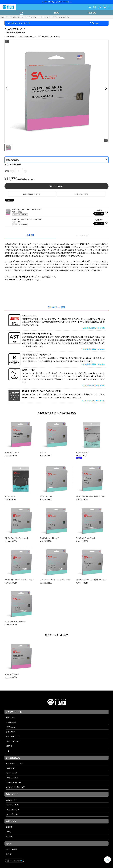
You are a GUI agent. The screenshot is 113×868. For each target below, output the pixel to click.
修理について (10, 732)
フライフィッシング (15, 17)
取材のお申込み (11, 849)
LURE (57, 13)
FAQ (7, 751)
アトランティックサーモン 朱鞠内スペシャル (91, 496)
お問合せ (9, 746)
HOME (3, 17)
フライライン (44, 17)
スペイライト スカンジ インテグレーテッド (19, 580)
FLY (21, 13)
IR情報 (8, 832)
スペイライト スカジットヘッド (15, 621)
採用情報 (9, 836)
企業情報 (9, 827)
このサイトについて (12, 778)
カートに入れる (56, 186)
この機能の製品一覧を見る (94, 328)
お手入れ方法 (10, 727)
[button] (7, 88)
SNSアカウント (11, 800)
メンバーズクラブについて (15, 763)
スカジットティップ (82, 452)
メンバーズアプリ (12, 773)
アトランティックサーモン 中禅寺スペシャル (91, 580)
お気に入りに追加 (81, 194)
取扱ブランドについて (13, 741)
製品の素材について (13, 737)
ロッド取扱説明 (11, 722)
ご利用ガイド (10, 768)
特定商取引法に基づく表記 (15, 787)
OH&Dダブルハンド (12, 452)
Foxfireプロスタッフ (13, 814)
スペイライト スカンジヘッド (86, 538)
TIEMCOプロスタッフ (13, 809)
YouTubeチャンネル (13, 805)
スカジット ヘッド (46, 496)
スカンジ (43, 452)
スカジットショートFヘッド (49, 538)
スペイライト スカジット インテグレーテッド (55, 580)
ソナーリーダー (10, 496)
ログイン (9, 854)
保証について (10, 718)
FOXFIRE (92, 13)
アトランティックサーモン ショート (16, 538)
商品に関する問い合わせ (32, 194)
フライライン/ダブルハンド (60, 17)
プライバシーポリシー (13, 782)
